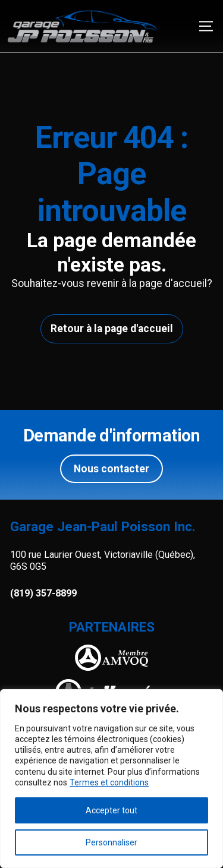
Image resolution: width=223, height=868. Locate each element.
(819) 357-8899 (43, 593)
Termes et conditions (109, 782)
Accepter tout (111, 810)
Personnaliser (111, 842)
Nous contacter (111, 469)
